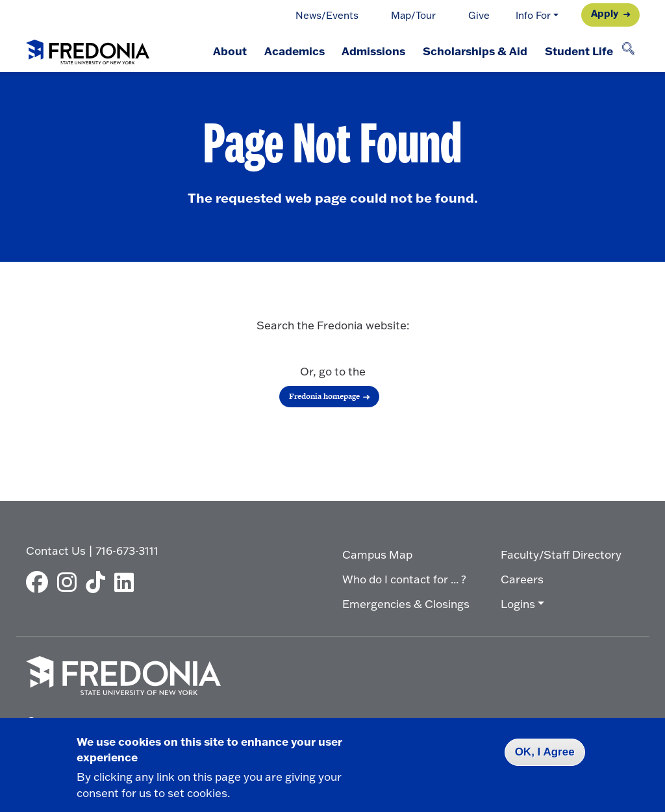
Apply (605, 13)
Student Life (578, 51)
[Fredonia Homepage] (88, 49)
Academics (291, 51)
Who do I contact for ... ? (404, 579)
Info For (533, 15)
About (226, 51)
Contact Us (56, 551)
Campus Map (377, 554)
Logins (518, 604)
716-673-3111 (127, 551)
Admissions (371, 51)
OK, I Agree (545, 752)
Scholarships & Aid (474, 51)
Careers (522, 579)
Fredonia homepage (324, 396)
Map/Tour (413, 15)
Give (479, 15)
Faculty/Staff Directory (561, 554)
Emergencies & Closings (406, 604)
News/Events (327, 15)
